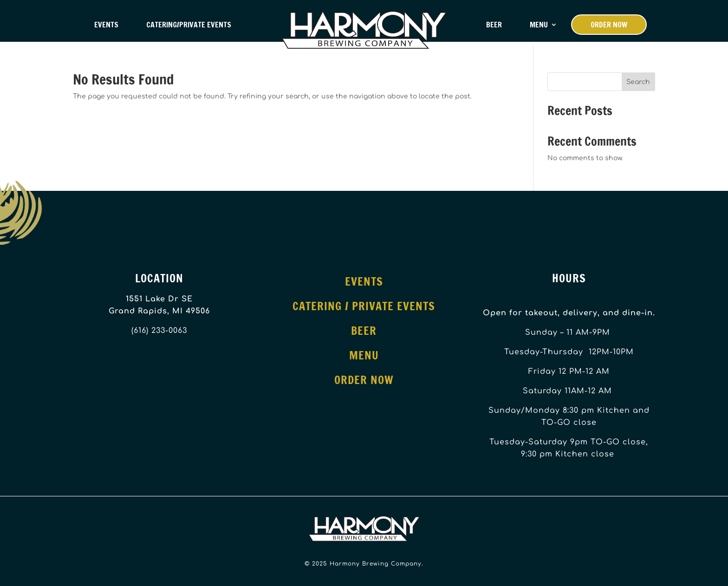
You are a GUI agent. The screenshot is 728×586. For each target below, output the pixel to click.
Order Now (609, 25)
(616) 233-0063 (159, 331)
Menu (539, 25)
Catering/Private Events (189, 25)
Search (638, 82)
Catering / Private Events (364, 306)
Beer (494, 25)
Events (106, 25)
